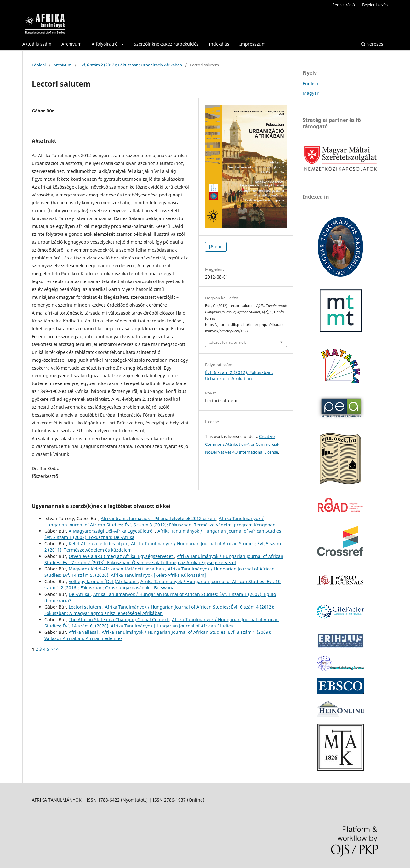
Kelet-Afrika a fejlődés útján (99, 544)
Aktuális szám (37, 44)
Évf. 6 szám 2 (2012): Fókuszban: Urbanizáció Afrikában (131, 65)
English (310, 84)
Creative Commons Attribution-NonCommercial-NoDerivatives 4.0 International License (242, 444)
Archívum (71, 44)
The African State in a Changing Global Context (119, 619)
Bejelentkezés (375, 5)
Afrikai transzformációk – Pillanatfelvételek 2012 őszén (159, 518)
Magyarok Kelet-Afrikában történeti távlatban (117, 569)
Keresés (372, 44)
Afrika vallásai (84, 632)
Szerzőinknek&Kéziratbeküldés (166, 44)
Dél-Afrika (80, 594)
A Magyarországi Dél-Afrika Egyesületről (112, 531)
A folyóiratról (106, 44)
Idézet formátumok (228, 342)
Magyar (311, 93)
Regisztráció (344, 5)
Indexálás (219, 44)
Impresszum (253, 44)
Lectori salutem (85, 607)
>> (57, 649)
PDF (218, 247)
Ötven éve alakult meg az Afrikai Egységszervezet (121, 556)
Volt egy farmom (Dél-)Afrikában (103, 581)
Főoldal (39, 65)
